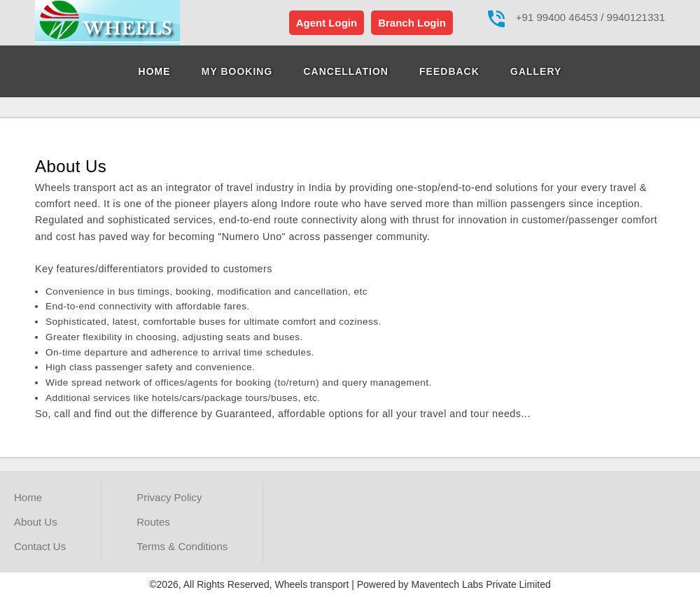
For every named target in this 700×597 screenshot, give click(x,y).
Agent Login (327, 23)
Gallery (536, 71)
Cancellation (345, 71)
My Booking (237, 71)
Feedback (449, 71)
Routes (153, 522)
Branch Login (412, 23)
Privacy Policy (169, 497)
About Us (36, 522)
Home (155, 71)
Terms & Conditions (182, 546)
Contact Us (40, 546)
